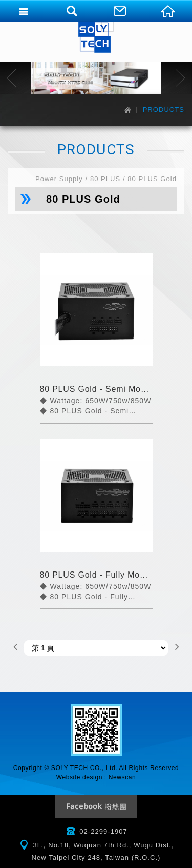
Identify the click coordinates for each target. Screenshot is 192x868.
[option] (96, 78)
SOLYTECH (96, 36)
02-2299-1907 (103, 831)
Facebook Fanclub (96, 806)
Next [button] (180, 78)
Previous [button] (12, 78)
